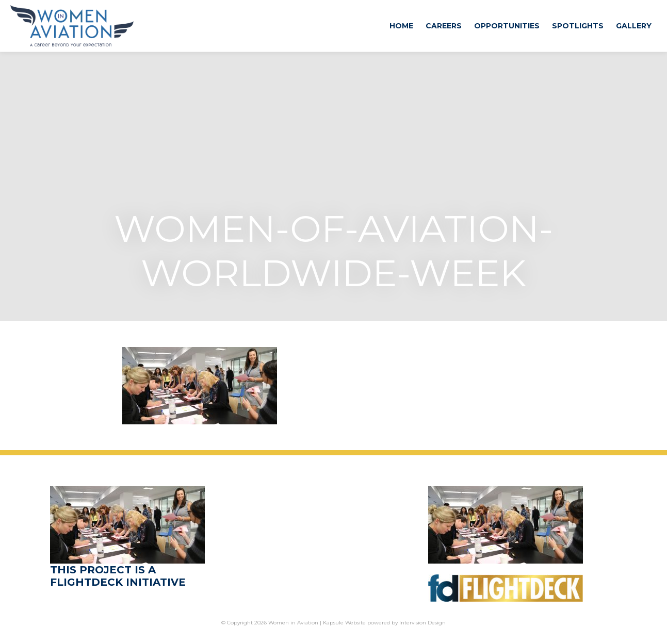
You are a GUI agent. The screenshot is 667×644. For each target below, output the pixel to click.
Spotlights (578, 26)
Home (401, 26)
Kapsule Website (344, 623)
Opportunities (507, 26)
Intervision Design (422, 623)
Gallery (634, 26)
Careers (444, 26)
